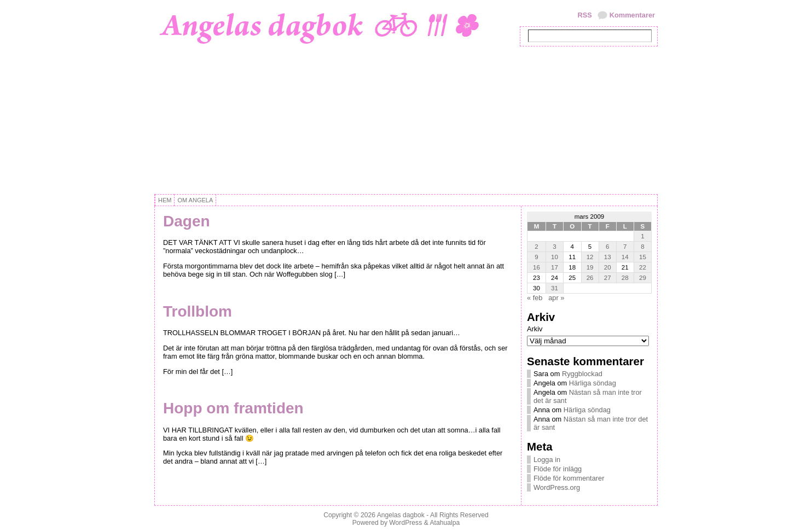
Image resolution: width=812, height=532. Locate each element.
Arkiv (535, 329)
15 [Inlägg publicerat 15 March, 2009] (643, 257)
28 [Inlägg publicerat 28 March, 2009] (625, 278)
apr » (556, 298)
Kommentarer (632, 15)
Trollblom (198, 311)
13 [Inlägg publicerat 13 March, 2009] (608, 257)
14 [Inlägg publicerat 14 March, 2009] (625, 257)
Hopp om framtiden (233, 408)
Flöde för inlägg (558, 469)
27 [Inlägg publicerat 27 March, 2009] (608, 278)
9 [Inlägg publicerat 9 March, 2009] (536, 257)
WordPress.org (557, 487)
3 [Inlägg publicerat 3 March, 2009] (554, 247)
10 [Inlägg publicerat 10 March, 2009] (555, 257)
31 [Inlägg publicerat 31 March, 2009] (555, 288)
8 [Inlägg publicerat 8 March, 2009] (642, 247)
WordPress (405, 523)
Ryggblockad (582, 374)
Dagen (187, 221)
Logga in (547, 460)
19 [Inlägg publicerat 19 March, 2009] (590, 267)
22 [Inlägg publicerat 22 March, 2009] (643, 267)
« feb (535, 298)
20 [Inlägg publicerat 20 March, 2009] (608, 267)
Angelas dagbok (401, 515)
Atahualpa (445, 523)
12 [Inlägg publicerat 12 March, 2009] (590, 257)
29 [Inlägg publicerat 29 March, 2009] (643, 278)
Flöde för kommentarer (569, 478)
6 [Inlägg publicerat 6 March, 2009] (607, 247)
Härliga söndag (593, 383)
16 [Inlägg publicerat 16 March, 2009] (536, 267)
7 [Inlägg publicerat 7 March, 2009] (625, 247)
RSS (584, 15)
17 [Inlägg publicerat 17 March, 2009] (555, 267)
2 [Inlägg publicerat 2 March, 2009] (536, 247)
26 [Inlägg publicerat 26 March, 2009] (590, 278)
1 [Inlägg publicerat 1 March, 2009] (642, 236)
